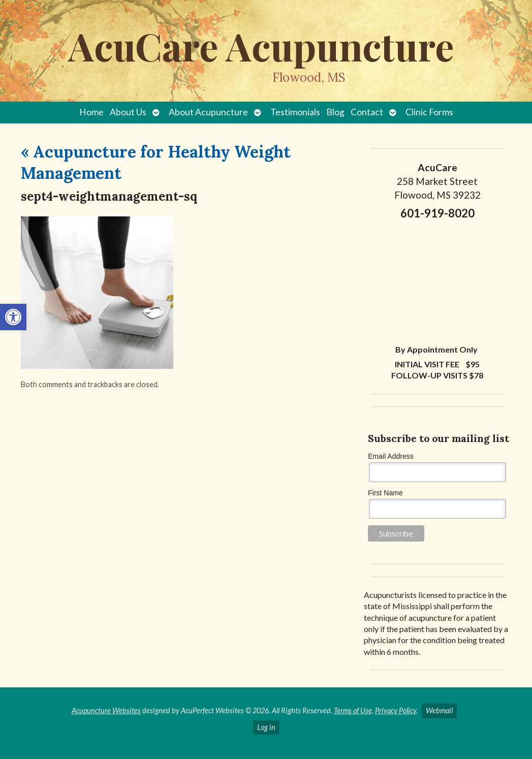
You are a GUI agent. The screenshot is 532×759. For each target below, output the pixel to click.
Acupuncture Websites (106, 710)
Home (91, 112)
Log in (266, 727)
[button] (13, 317)
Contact (367, 112)
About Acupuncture (208, 112)
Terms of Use (353, 710)
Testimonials (295, 112)
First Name (385, 493)
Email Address (390, 456)
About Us (128, 112)
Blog (335, 112)
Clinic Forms (429, 112)
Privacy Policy (396, 710)
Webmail (439, 710)
